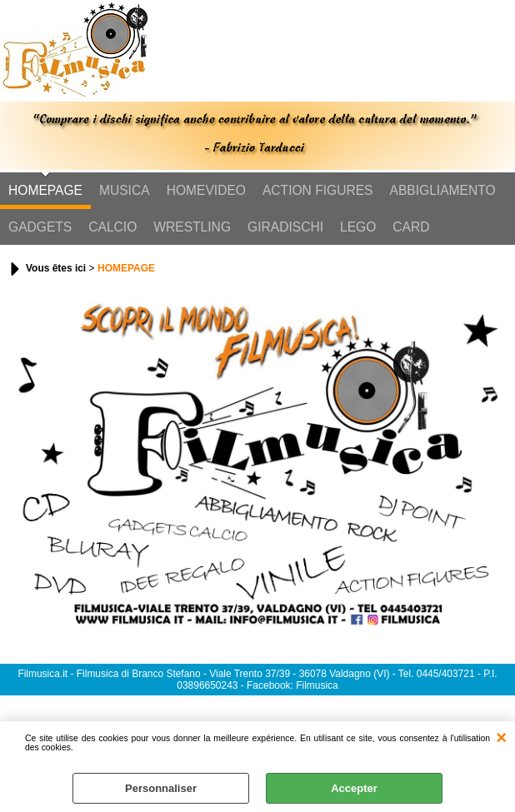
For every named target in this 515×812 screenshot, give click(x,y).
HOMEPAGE (45, 190)
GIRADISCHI (285, 227)
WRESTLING (192, 227)
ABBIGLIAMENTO (443, 190)
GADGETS (40, 227)
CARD (411, 227)
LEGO (358, 227)
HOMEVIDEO (206, 190)
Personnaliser (161, 788)
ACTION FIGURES (318, 190)
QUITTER (501, 738)
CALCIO (112, 227)
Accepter (354, 788)
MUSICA (125, 190)
